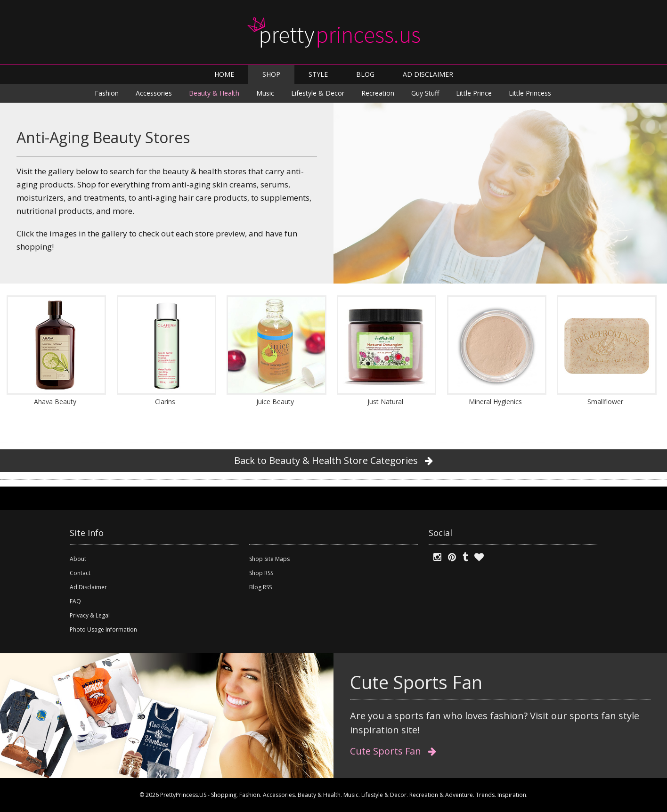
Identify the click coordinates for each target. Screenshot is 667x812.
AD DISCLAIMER (428, 74)
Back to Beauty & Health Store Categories (333, 460)
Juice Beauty (275, 402)
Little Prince (474, 93)
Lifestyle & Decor (318, 93)
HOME (224, 74)
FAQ (75, 601)
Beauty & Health (214, 93)
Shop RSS (261, 573)
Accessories (154, 93)
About (78, 559)
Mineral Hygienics (495, 402)
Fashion (107, 93)
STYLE (318, 74)
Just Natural (385, 402)
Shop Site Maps (269, 559)
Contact (80, 573)
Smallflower (605, 402)
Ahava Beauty (55, 402)
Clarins (165, 402)
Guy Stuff (425, 93)
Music (265, 93)
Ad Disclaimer (88, 587)
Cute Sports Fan (393, 751)
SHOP (271, 74)
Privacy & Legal (90, 615)
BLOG (365, 74)
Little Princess (530, 93)
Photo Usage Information (103, 629)
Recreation (378, 93)
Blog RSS (260, 587)
